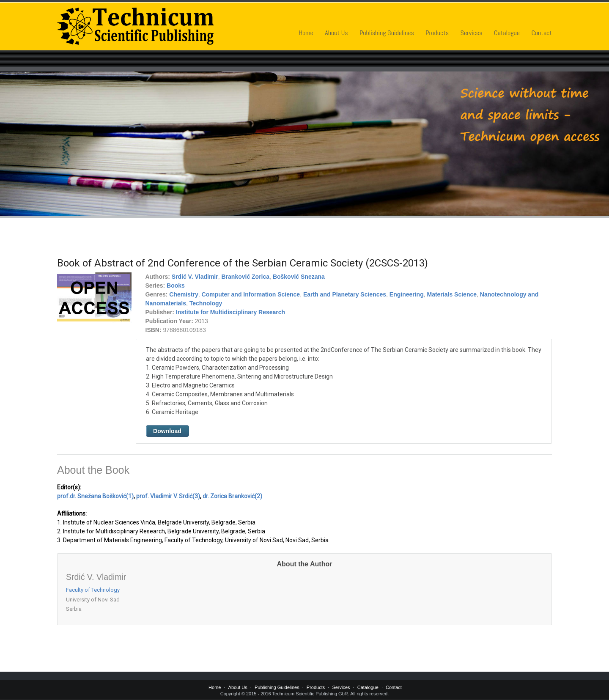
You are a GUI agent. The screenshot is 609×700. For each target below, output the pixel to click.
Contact (542, 33)
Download (167, 431)
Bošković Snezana (299, 277)
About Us (336, 33)
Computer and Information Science (251, 294)
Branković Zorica (245, 277)
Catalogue (507, 33)
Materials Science (452, 294)
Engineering (407, 294)
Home (306, 33)
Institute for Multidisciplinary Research (230, 312)
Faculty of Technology (93, 590)
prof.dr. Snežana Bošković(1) (95, 496)
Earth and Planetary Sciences (345, 294)
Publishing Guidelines (387, 33)
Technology (206, 303)
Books (176, 285)
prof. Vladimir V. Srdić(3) (168, 496)
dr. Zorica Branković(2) (232, 496)
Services (472, 33)
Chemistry (184, 294)
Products (437, 33)
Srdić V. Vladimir (195, 277)
